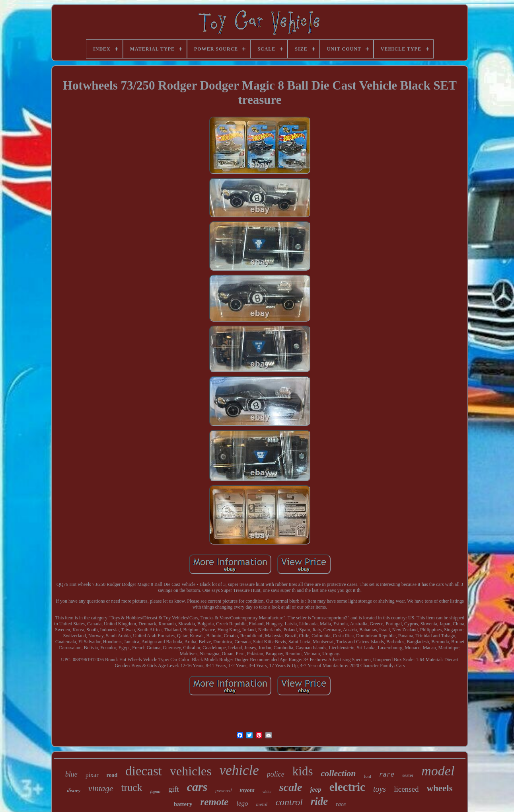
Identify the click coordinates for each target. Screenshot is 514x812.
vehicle (239, 770)
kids (303, 771)
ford (368, 776)
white (267, 792)
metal (262, 804)
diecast (144, 771)
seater (408, 775)
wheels (439, 788)
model (438, 771)
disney (74, 790)
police (276, 774)
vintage (101, 789)
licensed (406, 789)
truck (131, 788)
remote (214, 802)
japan (156, 791)
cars (197, 787)
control (289, 802)
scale (291, 787)
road (112, 775)
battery (183, 804)
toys (380, 789)
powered (223, 791)
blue (71, 774)
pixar (92, 775)
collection (339, 773)
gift (173, 789)
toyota (247, 790)
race (341, 804)
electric (347, 787)
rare (387, 775)
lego (242, 803)
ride (319, 801)
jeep (315, 790)
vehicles (191, 771)
